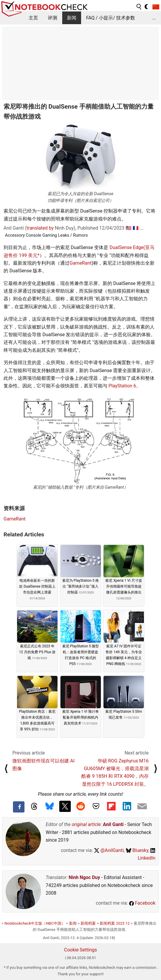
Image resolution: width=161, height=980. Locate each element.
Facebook (142, 903)
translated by (40, 228)
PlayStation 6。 (125, 386)
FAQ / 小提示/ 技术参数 (111, 18)
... (154, 18)
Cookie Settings (80, 950)
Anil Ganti (113, 824)
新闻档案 (88, 923)
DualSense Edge (126, 247)
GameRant (81, 263)
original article (86, 824)
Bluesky (137, 850)
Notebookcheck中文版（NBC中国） (35, 923)
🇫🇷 (136, 228)
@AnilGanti (109, 850)
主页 (33, 18)
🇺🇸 (129, 228)
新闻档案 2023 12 (115, 923)
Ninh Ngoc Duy (84, 877)
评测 (52, 18)
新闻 (72, 18)
